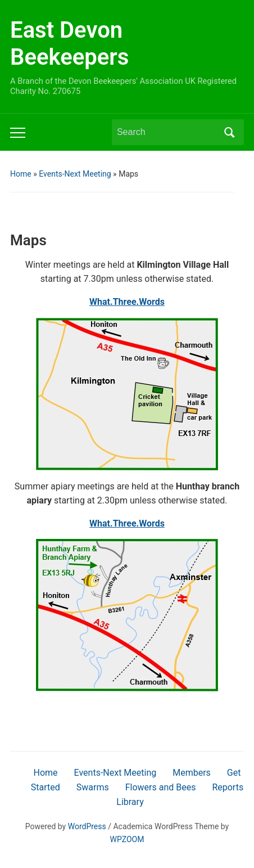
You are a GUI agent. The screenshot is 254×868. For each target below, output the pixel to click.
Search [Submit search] (230, 132)
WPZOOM (127, 839)
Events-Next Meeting (75, 174)
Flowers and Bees (161, 787)
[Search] (167, 132)
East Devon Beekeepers (69, 44)
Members (192, 773)
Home (21, 174)
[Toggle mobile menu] (18, 133)
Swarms (93, 787)
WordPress (87, 826)
